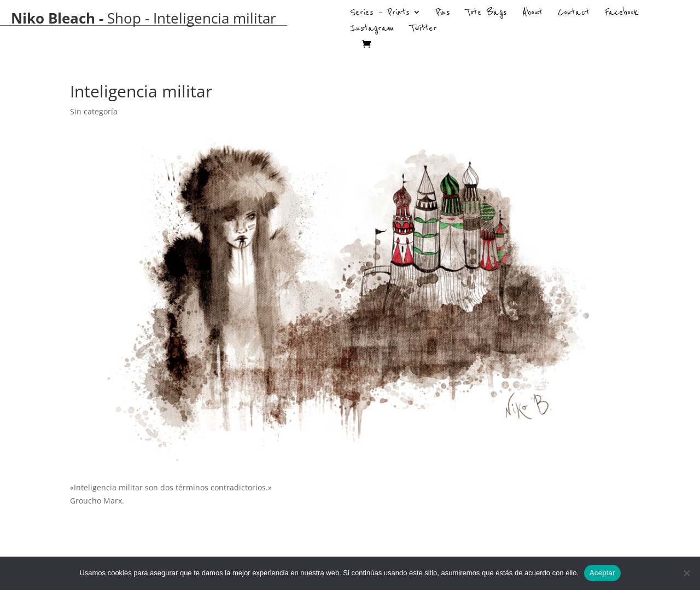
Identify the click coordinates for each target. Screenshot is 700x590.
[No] (686, 573)
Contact (574, 14)
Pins (443, 14)
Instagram (372, 30)
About (532, 14)
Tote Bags (486, 14)
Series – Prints (380, 14)
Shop (124, 18)
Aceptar (602, 573)
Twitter (423, 30)
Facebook (622, 14)
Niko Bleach (53, 18)
